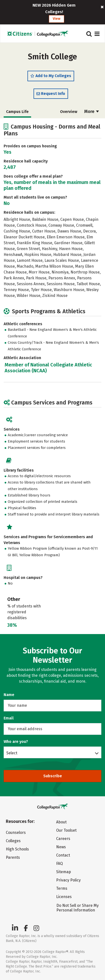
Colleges (13, 841)
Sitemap (64, 872)
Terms (62, 888)
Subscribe (53, 776)
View (57, 19)
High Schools (17, 849)
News (61, 847)
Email (9, 718)
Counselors (16, 833)
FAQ (59, 864)
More (92, 111)
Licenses (64, 897)
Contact (63, 855)
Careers (63, 839)
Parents (13, 857)
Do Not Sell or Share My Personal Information (78, 908)
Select (12, 753)
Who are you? (16, 742)
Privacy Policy (68, 880)
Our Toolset (66, 830)
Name (9, 695)
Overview (69, 112)
